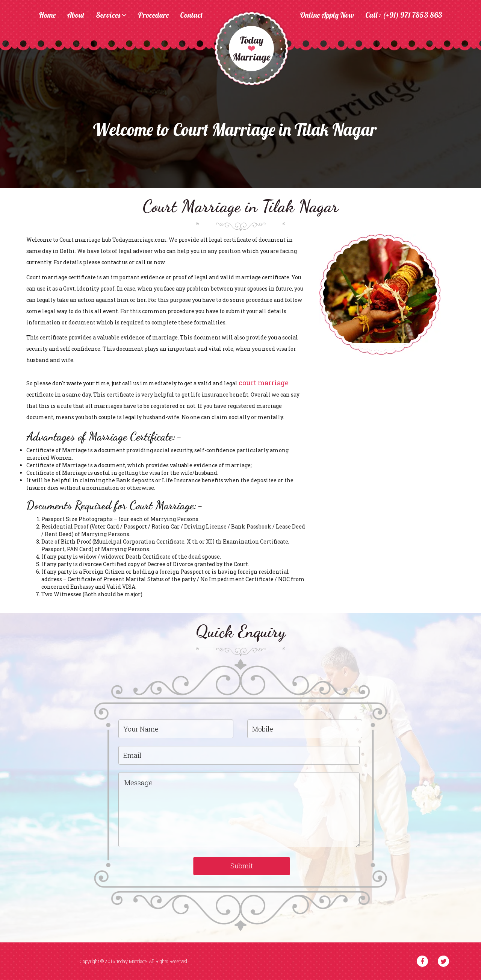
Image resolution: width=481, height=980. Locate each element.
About (76, 15)
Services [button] (111, 15)
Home (47, 15)
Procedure (153, 15)
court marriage (264, 383)
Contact (191, 15)
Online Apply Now (327, 15)
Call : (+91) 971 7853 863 (404, 15)
